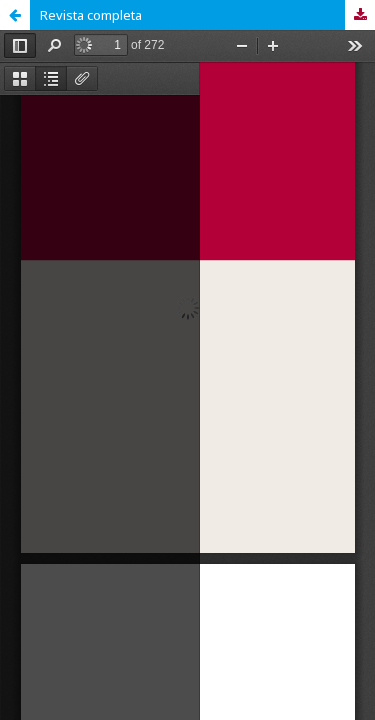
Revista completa (91, 15)
